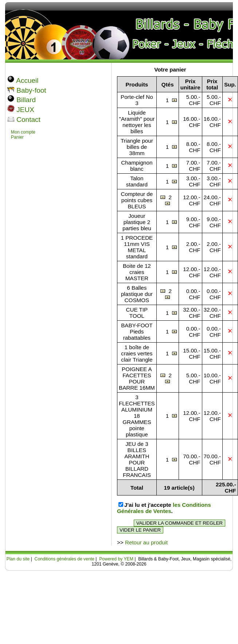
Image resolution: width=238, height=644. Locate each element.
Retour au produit (146, 542)
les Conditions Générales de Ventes (164, 508)
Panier (17, 137)
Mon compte (23, 132)
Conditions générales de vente (65, 559)
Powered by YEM (116, 559)
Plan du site (18, 559)
